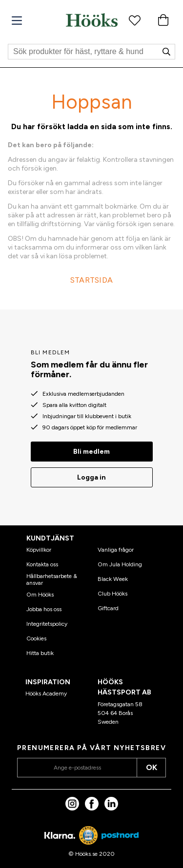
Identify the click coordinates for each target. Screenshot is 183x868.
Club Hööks (112, 594)
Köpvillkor (39, 550)
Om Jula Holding (120, 564)
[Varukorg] (163, 20)
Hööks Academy (46, 694)
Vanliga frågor (116, 550)
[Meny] (17, 21)
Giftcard (108, 608)
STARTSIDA (92, 280)
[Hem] (92, 20)
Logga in (91, 477)
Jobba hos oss (44, 609)
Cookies (36, 638)
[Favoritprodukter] (135, 20)
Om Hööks (40, 595)
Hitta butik (40, 653)
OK (152, 767)
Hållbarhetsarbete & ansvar (52, 579)
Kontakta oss (42, 564)
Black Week (113, 579)
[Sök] (91, 52)
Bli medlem (91, 452)
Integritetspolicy (47, 624)
